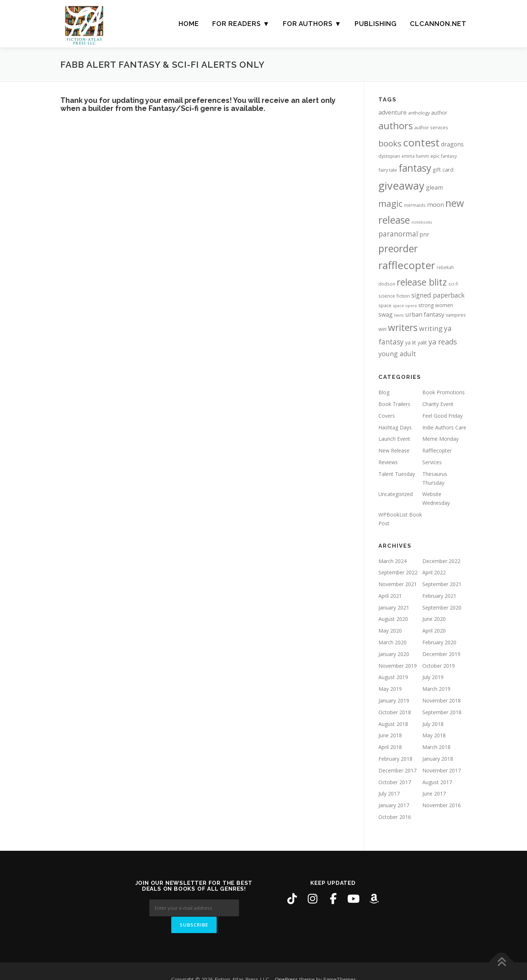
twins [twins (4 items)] (399, 315)
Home (189, 24)
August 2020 (393, 619)
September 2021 (442, 584)
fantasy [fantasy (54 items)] (415, 168)
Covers (387, 416)
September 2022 (398, 572)
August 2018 (393, 724)
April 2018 (390, 747)
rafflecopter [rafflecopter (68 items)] (407, 265)
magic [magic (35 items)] (390, 204)
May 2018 (434, 735)
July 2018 (433, 724)
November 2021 (398, 584)
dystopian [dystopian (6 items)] (389, 156)
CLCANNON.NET (438, 24)
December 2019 (441, 654)
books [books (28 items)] (390, 143)
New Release (394, 450)
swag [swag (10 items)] (386, 314)
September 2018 (442, 712)
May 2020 (390, 631)
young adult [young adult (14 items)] (397, 354)
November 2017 (442, 770)
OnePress (286, 963)
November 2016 (442, 805)
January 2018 (438, 759)
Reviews (388, 462)
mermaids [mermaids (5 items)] (415, 205)
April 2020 (434, 631)
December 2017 (397, 770)
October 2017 (395, 782)
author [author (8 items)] (439, 113)
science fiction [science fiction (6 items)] (394, 296)
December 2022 (441, 561)
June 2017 (434, 793)
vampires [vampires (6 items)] (456, 315)
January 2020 (394, 654)
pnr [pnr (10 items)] (424, 234)
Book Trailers (394, 404)
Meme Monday (440, 439)
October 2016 (395, 817)
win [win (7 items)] (382, 329)
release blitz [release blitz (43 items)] (422, 282)
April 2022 (434, 572)
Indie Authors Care (444, 427)
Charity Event (438, 404)
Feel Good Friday (442, 416)
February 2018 (395, 759)
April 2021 (390, 596)
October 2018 (395, 712)
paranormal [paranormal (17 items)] (398, 234)
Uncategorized (396, 494)
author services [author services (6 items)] (431, 127)
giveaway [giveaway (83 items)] (401, 186)
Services (432, 462)
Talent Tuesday (397, 474)
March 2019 (436, 689)
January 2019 (394, 700)
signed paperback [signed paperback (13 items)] (438, 295)
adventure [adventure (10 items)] (393, 112)
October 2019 (439, 666)
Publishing (376, 24)
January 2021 (394, 608)
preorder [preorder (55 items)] (398, 248)
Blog (384, 392)
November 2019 (398, 666)
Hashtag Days (395, 427)
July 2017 (389, 793)
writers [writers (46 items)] (403, 327)
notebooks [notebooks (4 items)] (422, 222)
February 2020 (439, 642)
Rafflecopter (437, 450)
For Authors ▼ (312, 24)
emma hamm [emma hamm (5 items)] (415, 156)
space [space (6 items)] (385, 305)
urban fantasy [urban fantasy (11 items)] (425, 314)
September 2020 (442, 608)
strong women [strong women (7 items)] (436, 305)
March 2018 (436, 747)
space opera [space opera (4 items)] (405, 306)
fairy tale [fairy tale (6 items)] (388, 170)
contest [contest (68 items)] (421, 142)
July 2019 (433, 677)
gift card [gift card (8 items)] (443, 170)
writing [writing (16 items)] (431, 328)
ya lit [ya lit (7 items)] (411, 342)
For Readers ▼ (241, 24)
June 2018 (390, 735)
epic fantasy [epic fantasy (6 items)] (444, 156)
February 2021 (439, 596)
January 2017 (394, 805)
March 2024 (393, 561)
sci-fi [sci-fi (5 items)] (453, 284)
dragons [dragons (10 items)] (452, 144)
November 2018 (442, 700)
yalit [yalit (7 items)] (422, 342)
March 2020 (393, 642)
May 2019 (390, 689)
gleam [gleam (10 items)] (434, 187)
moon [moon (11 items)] (436, 204)
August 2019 (393, 677)
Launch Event (394, 439)
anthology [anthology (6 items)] (419, 113)
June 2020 (434, 619)
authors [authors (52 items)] (396, 126)
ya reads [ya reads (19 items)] (443, 342)
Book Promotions (444, 392)
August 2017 (437, 782)
